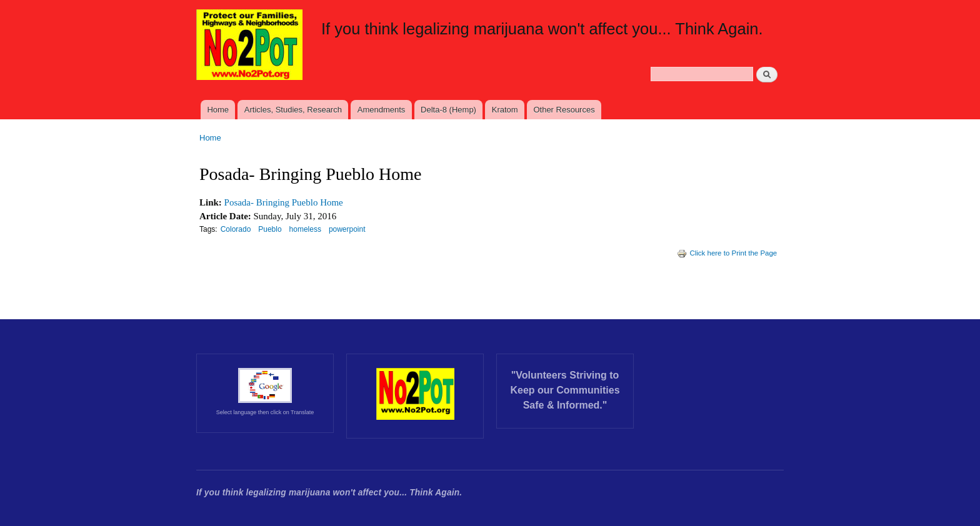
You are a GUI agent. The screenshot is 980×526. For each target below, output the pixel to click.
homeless (305, 229)
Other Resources (564, 110)
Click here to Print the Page (727, 253)
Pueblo (270, 229)
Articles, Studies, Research (293, 110)
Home (218, 110)
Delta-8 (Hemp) (448, 110)
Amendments (382, 110)
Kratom (505, 110)
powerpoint (347, 229)
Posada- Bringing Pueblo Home (284, 202)
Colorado (236, 229)
